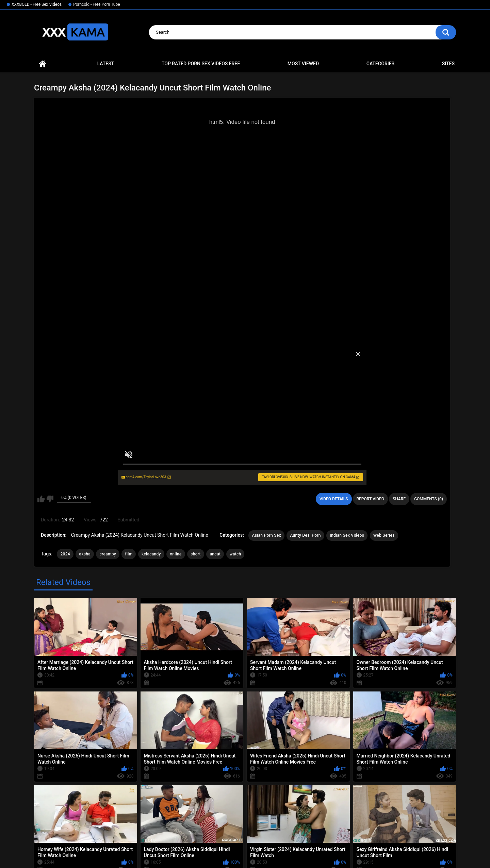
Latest (106, 64)
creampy (108, 554)
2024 (65, 554)
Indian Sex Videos (347, 535)
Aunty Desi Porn (305, 535)
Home (43, 64)
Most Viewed (303, 64)
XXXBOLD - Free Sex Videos (37, 4)
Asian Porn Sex (266, 535)
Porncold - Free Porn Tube (96, 4)
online (176, 554)
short (196, 554)
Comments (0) (429, 499)
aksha (85, 554)
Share (399, 499)
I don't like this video (50, 499)
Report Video (370, 499)
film (129, 554)
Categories (380, 64)
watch (235, 554)
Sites (448, 64)
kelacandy (151, 554)
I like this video (41, 499)
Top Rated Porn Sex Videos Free (201, 64)
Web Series (384, 535)
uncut (215, 554)
